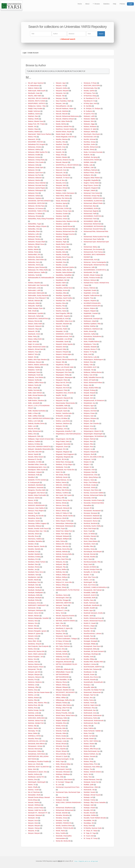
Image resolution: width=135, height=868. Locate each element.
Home (80, 4)
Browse (97, 4)
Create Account (33, 53)
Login (130, 4)
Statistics (106, 4)
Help (115, 4)
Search (101, 34)
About (87, 4)
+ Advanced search (67, 39)
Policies (122, 4)
